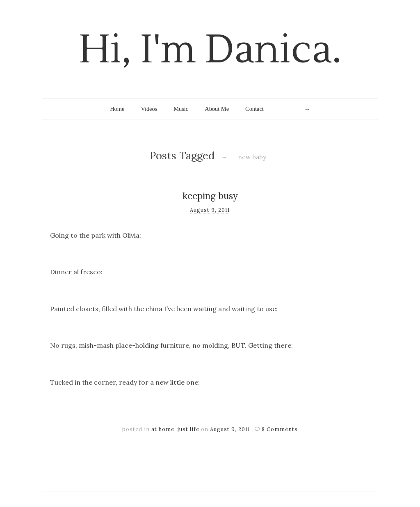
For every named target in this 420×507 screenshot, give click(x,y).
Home (117, 109)
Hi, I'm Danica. (210, 50)
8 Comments (280, 429)
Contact (255, 109)
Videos (149, 109)
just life (188, 429)
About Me (217, 109)
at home (163, 429)
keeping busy (210, 196)
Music (181, 109)
